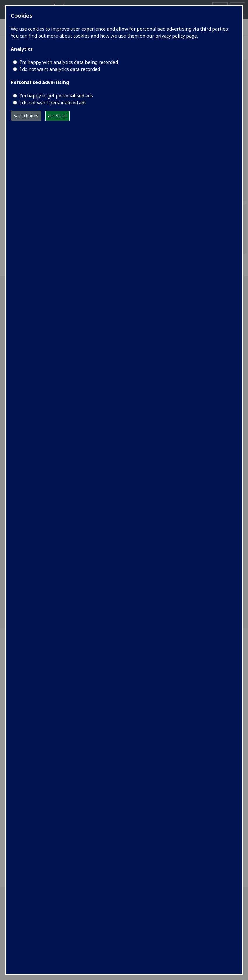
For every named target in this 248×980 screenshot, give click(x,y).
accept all (57, 116)
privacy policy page (176, 36)
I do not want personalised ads (53, 103)
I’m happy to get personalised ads (56, 96)
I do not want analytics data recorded (60, 69)
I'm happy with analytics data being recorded (69, 62)
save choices (26, 116)
